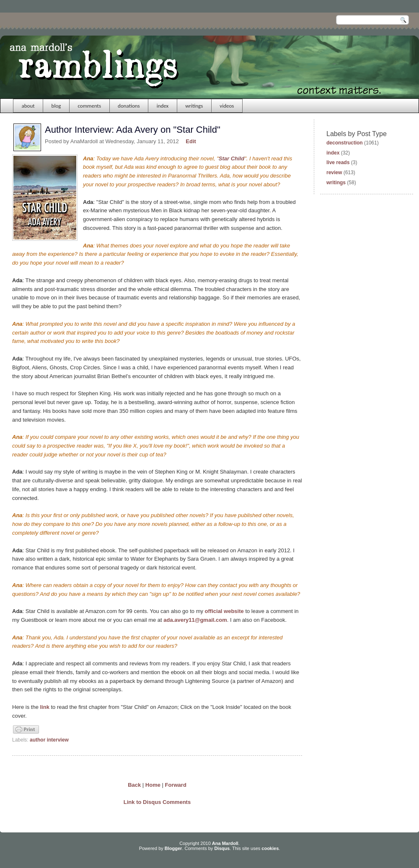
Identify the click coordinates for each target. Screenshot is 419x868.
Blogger (173, 848)
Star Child (231, 158)
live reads (338, 162)
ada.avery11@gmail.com (195, 620)
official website (224, 611)
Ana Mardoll (225, 843)
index (163, 106)
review (334, 173)
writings (194, 106)
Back (134, 785)
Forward (176, 785)
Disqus (222, 848)
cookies (270, 848)
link (44, 707)
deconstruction (345, 143)
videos (227, 106)
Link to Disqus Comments (157, 802)
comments (89, 106)
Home (153, 785)
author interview (49, 740)
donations (129, 106)
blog (56, 106)
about (28, 106)
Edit (191, 141)
